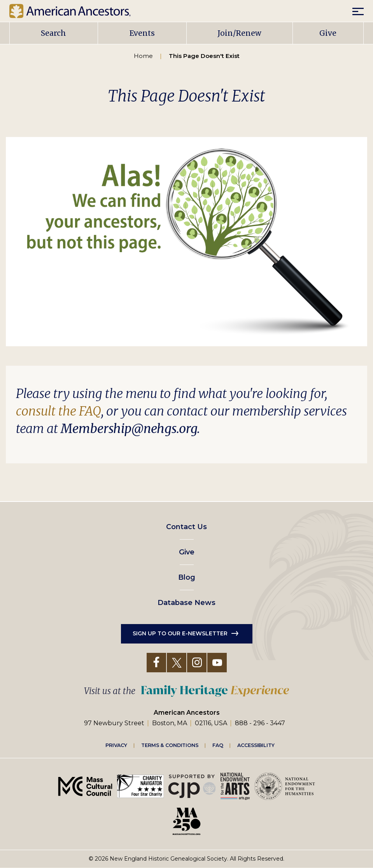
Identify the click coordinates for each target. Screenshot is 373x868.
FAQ (218, 745)
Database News (186, 603)
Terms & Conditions (170, 745)
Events (142, 33)
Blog (187, 577)
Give (328, 33)
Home (143, 56)
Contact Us (186, 527)
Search (53, 33)
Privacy (116, 745)
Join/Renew (239, 33)
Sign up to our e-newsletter (180, 633)
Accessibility (256, 745)
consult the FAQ (59, 411)
